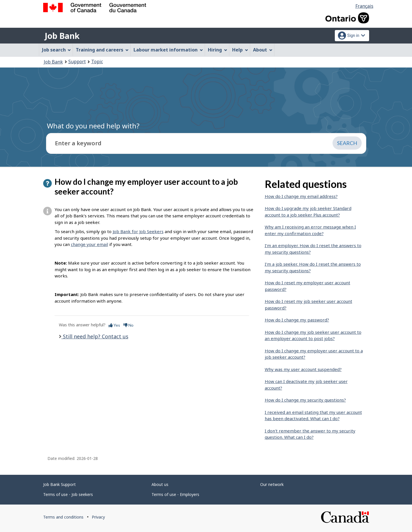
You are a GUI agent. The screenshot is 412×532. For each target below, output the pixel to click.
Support (77, 61)
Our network (272, 484)
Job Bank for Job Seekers (138, 231)
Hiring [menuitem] (218, 50)
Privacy (98, 517)
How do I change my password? (297, 320)
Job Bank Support (59, 484)
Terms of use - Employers (175, 494)
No (129, 325)
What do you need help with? (93, 126)
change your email (89, 244)
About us (160, 484)
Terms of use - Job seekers (68, 494)
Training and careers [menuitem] (102, 50)
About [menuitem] (263, 50)
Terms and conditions (63, 517)
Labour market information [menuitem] (168, 50)
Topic (97, 61)
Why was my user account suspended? (303, 369)
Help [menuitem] (240, 50)
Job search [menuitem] (57, 50)
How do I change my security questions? (305, 400)
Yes (114, 325)
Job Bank (62, 36)
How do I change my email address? (301, 196)
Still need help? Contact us (95, 336)
